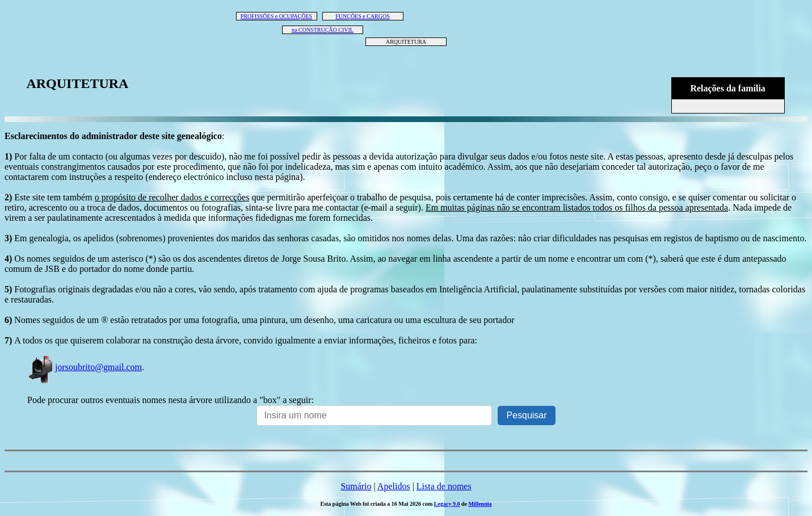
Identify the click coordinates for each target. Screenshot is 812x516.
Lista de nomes (444, 486)
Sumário (356, 486)
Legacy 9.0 (447, 504)
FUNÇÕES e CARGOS (363, 16)
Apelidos (394, 486)
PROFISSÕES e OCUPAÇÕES (276, 16)
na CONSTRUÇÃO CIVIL (323, 30)
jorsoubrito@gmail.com (85, 367)
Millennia (480, 504)
